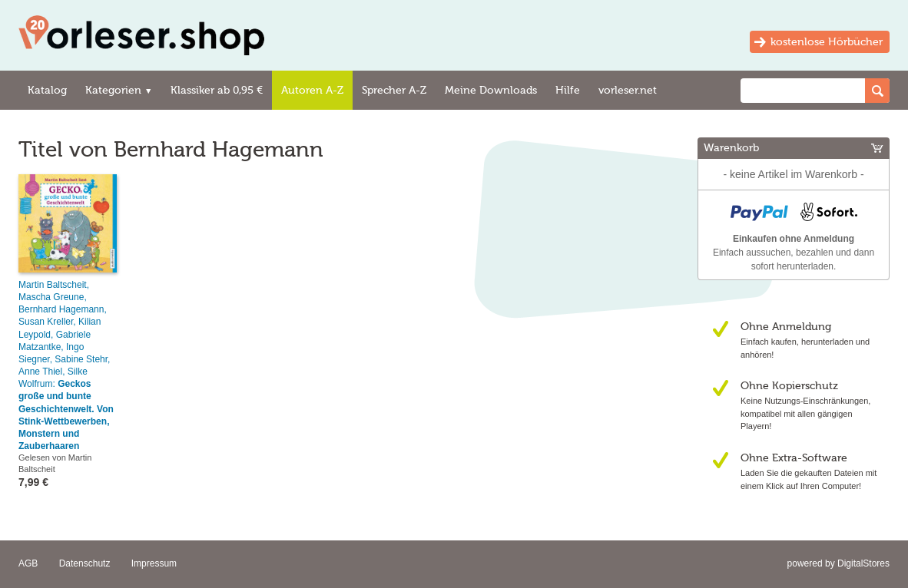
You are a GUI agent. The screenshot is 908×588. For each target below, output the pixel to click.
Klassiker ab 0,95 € (217, 90)
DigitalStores (863, 563)
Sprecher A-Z (394, 90)
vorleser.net (628, 90)
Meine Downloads (491, 90)
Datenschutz (85, 563)
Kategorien (119, 90)
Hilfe (568, 90)
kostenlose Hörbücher (827, 42)
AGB (28, 563)
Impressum (154, 563)
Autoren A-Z (312, 90)
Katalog (47, 90)
